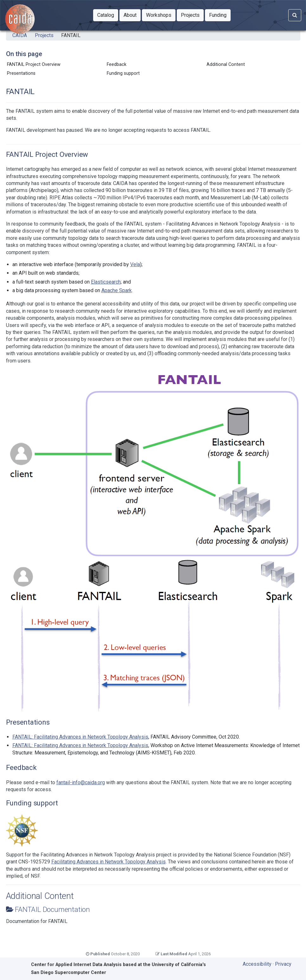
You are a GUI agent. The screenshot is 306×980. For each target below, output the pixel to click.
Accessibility (257, 964)
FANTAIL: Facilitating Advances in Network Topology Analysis (80, 737)
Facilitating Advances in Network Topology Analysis (108, 862)
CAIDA (20, 35)
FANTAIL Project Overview (34, 64)
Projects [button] (192, 15)
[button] (106, 15)
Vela (135, 264)
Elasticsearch (106, 282)
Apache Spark (117, 290)
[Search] (295, 15)
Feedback (117, 64)
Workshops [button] (161, 15)
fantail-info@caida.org (81, 782)
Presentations (21, 73)
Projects (44, 35)
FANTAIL (71, 35)
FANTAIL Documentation (52, 909)
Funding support (123, 73)
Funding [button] (220, 15)
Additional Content (226, 64)
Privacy (283, 964)
